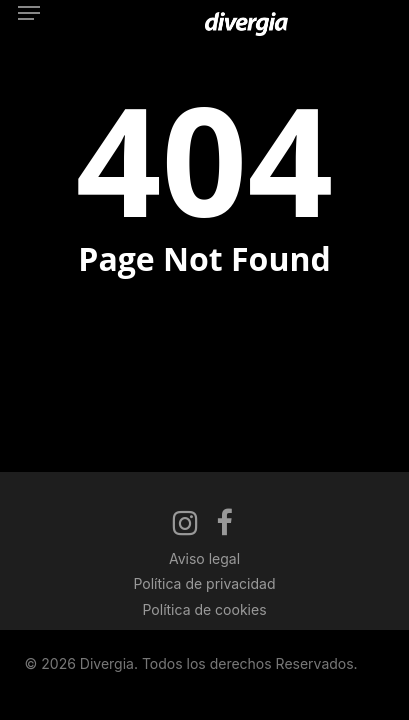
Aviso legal (204, 558)
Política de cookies (204, 609)
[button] (29, 13)
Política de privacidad (204, 583)
